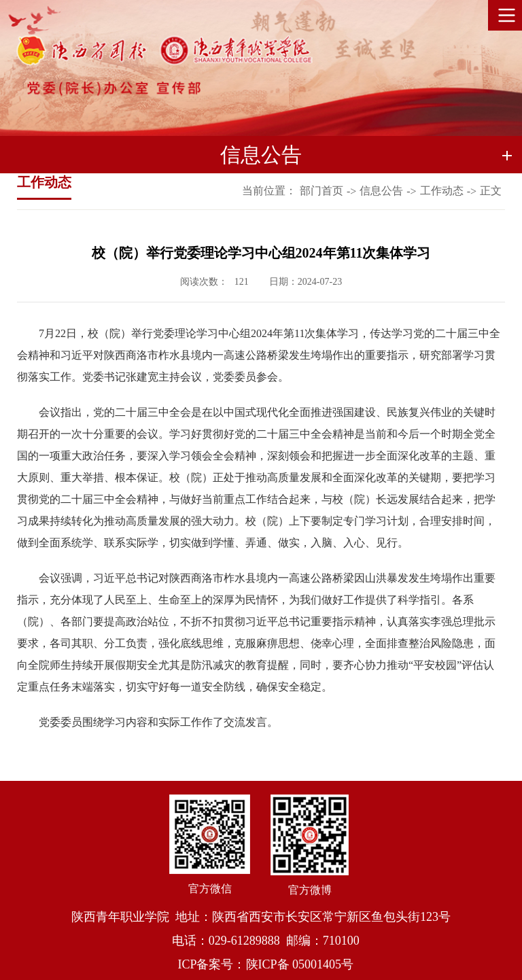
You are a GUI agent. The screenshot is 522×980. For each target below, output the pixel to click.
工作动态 (442, 191)
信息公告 (381, 191)
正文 (491, 191)
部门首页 (321, 191)
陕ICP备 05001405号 (300, 964)
